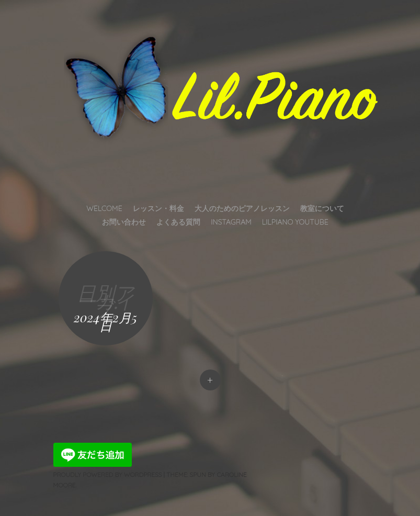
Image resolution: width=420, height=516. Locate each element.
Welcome (104, 208)
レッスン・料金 (158, 208)
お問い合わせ (124, 222)
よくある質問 (178, 222)
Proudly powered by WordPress (108, 474)
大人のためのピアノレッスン (242, 208)
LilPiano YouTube (295, 222)
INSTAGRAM (231, 222)
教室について (322, 208)
